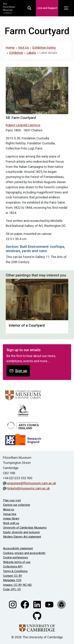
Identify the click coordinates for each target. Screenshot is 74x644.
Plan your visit (12, 500)
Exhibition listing (44, 48)
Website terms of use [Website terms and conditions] (17, 562)
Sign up (18, 371)
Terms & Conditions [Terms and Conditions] (15, 571)
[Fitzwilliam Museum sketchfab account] (61, 604)
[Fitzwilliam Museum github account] (37, 616)
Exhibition (16, 53)
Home (10, 48)
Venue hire (10, 514)
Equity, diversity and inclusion (21, 532)
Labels (31, 53)
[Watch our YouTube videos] (50, 604)
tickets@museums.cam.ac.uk (28, 488)
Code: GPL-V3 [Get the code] (12, 589)
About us (9, 509)
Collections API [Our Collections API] (13, 567)
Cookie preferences (15, 557)
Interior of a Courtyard (27, 325)
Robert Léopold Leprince (23, 125)
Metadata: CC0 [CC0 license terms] (12, 580)
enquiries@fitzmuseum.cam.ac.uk (32, 483)
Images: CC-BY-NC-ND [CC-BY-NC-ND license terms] (17, 585)
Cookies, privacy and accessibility (24, 553)
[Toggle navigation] (66, 8)
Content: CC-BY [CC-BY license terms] (13, 576)
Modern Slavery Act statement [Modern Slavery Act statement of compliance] (22, 537)
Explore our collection (17, 505)
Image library (11, 519)
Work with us (11, 523)
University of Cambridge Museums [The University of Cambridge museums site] (25, 528)
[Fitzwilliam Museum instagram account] (13, 604)
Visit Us (23, 48)
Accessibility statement (18, 548)
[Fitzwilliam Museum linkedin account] (37, 604)
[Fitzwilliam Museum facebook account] (25, 604)
